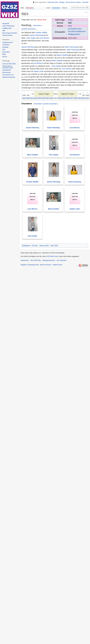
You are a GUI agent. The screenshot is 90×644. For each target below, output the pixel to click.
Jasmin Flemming (36, 35)
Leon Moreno (44, 38)
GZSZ (70, 20)
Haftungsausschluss (49, 260)
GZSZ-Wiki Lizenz (52, 256)
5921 (48, 98)
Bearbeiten (38, 25)
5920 (44, 98)
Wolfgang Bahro (74, 34)
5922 (52, 98)
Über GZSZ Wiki (36, 260)
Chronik (35, 246)
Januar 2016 (42, 20)
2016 (70, 26)
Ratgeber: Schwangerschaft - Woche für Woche (36, 265)
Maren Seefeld (62, 55)
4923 (24, 98)
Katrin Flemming (71, 47)
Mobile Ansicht (57, 265)
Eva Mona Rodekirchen (77, 31)
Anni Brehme (38, 63)
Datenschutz (25, 260)
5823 (28, 98)
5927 (72, 98)
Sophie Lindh (38, 71)
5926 (68, 98)
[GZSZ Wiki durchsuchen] (80, 8)
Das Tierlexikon (62, 260)
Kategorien (26, 246)
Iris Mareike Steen (75, 29)
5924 (60, 98)
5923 (70, 23)
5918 (36, 98)
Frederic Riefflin (41, 33)
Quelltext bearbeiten (28, 29)
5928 (76, 98)
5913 (32, 98)
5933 (80, 98)
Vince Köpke (31, 38)
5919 (40, 98)
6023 (83, 98)
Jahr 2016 (54, 246)
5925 (64, 98)
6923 (87, 98)
